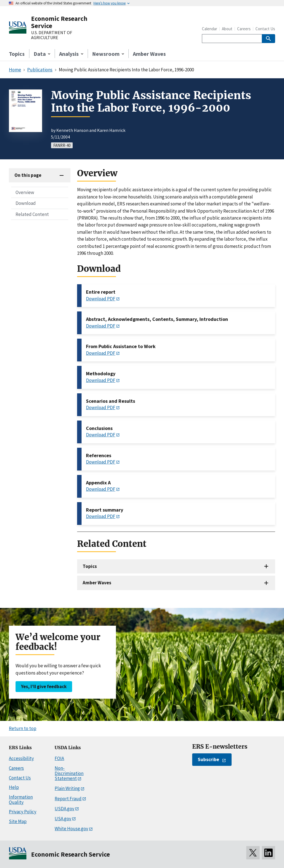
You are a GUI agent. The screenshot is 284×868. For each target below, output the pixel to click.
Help (14, 787)
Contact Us (265, 29)
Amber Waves (149, 54)
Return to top (23, 728)
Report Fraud (68, 799)
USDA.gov (64, 809)
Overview (25, 192)
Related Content (32, 214)
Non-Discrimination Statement (69, 773)
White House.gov (71, 829)
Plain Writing (67, 788)
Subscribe (208, 759)
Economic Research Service (59, 22)
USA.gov (63, 819)
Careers (244, 29)
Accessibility (21, 758)
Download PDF (101, 299)
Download (26, 203)
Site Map (18, 821)
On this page (28, 175)
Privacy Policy (23, 812)
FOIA (59, 758)
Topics (17, 54)
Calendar (210, 29)
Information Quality (21, 800)
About (227, 29)
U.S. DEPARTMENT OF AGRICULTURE (52, 35)
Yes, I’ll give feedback (44, 686)
